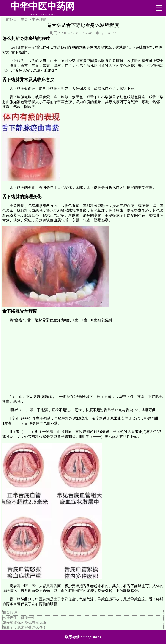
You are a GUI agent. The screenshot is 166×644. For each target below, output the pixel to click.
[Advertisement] (83, 359)
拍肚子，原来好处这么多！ (24, 627)
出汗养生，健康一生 (19, 618)
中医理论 (39, 19)
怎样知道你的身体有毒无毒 (24, 623)
